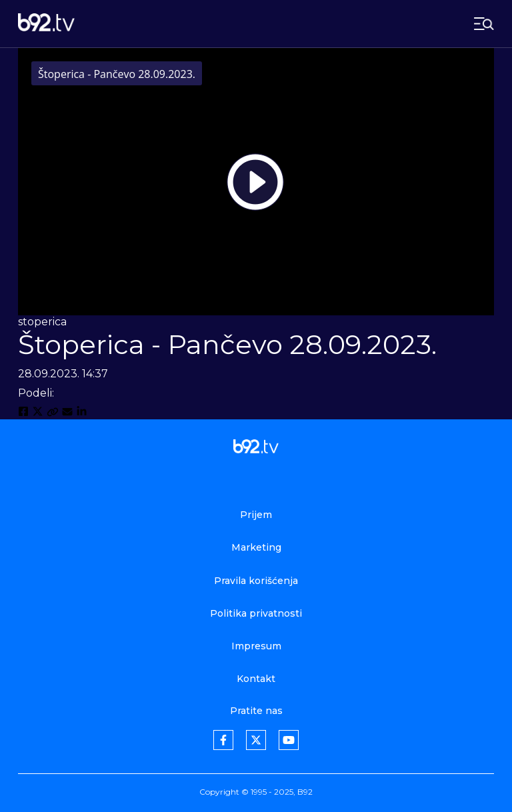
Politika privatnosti (256, 613)
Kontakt (256, 679)
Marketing (256, 547)
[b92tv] (46, 24)
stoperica (42, 322)
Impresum (256, 646)
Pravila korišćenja (256, 581)
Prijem (256, 515)
